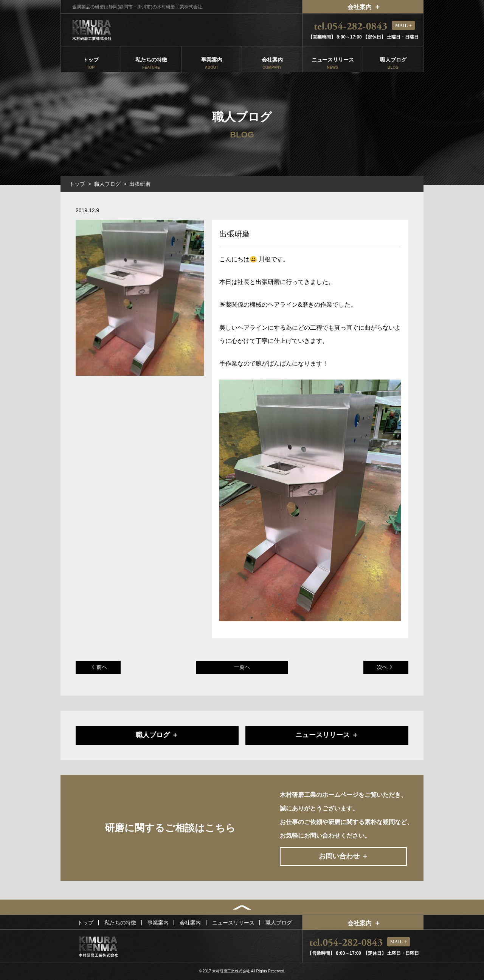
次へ (382, 667)
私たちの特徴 (151, 63)
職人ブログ (393, 63)
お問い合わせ (339, 856)
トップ (91, 63)
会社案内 (360, 7)
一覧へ (242, 667)
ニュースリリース (333, 63)
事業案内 (212, 63)
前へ (102, 667)
